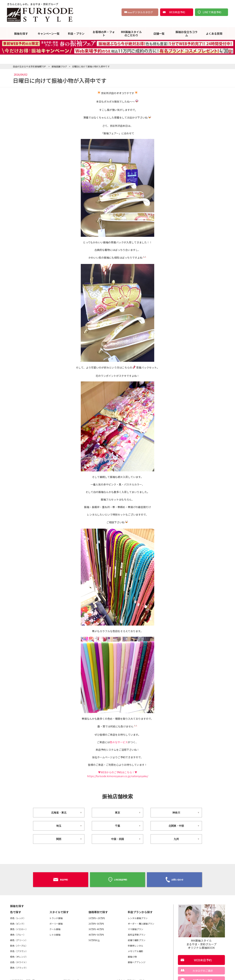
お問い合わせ (175, 879)
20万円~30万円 (96, 922)
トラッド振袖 (56, 916)
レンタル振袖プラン (138, 916)
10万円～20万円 (97, 916)
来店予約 (61, 879)
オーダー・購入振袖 (141, 922)
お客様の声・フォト (104, 33)
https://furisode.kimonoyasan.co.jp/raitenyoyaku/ (118, 776)
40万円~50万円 (96, 933)
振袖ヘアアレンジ (137, 960)
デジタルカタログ (140, 12)
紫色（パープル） (19, 944)
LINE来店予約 (117, 879)
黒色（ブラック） (19, 966)
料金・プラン (76, 33)
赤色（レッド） (18, 916)
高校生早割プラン (137, 933)
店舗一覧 (159, 33)
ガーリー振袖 (56, 922)
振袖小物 (132, 955)
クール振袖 (55, 927)
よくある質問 (214, 33)
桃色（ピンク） (18, 922)
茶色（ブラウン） (19, 949)
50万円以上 (94, 938)
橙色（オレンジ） (19, 955)
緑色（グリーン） (19, 938)
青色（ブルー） (18, 933)
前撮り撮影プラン (137, 938)
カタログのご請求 (203, 969)
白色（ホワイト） (19, 960)
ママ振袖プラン (135, 927)
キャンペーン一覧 (49, 33)
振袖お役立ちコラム (187, 33)
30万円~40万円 (96, 927)
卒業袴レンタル (135, 944)
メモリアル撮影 (135, 949)
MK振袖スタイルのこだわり (131, 33)
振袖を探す (21, 33)
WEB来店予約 (177, 12)
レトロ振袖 (55, 933)
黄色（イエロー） (19, 927)
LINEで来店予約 (212, 12)
